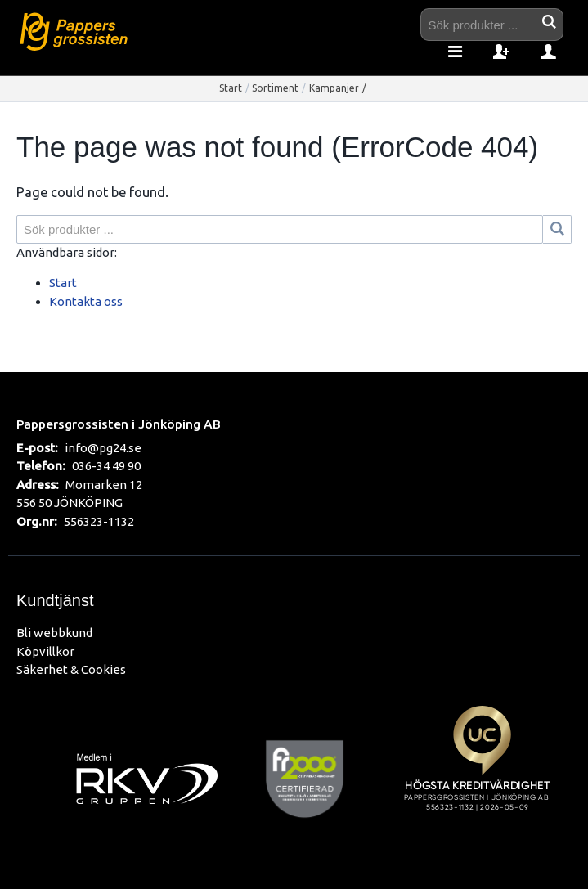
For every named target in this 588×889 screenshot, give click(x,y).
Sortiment (275, 88)
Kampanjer (334, 88)
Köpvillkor (45, 651)
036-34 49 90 (106, 466)
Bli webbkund (54, 633)
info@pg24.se (103, 448)
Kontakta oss (86, 301)
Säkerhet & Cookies (71, 669)
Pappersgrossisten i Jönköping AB (119, 424)
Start (231, 88)
